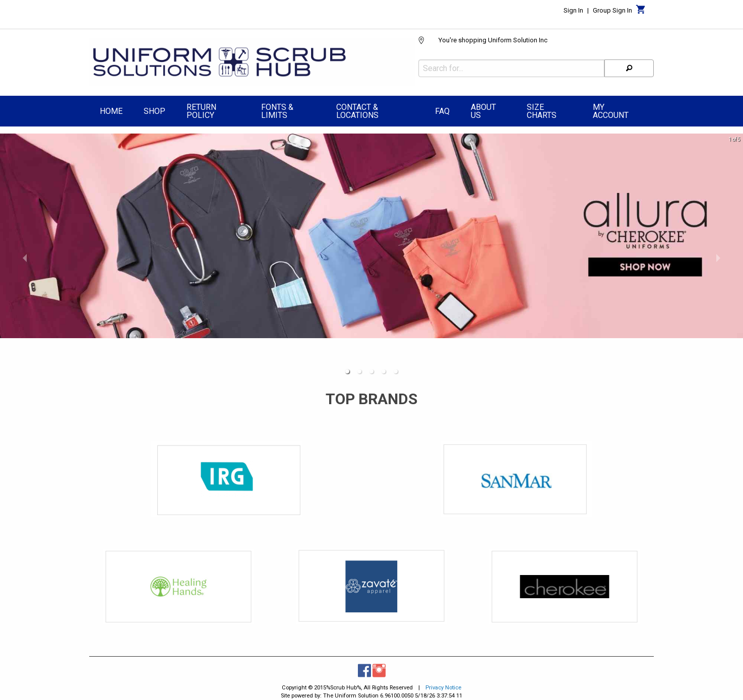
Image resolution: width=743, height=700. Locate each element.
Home (111, 109)
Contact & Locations (357, 109)
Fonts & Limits (277, 109)
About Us (483, 109)
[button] (347, 369)
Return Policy (201, 109)
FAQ (442, 109)
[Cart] (641, 12)
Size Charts (542, 109)
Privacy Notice (443, 685)
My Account (611, 109)
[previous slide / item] (25, 255)
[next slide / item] (718, 255)
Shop (154, 109)
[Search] (629, 66)
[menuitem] (111, 110)
